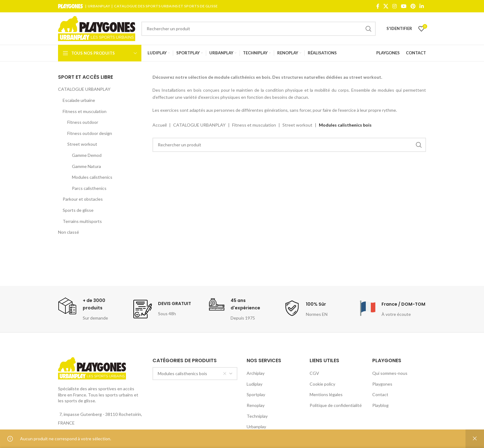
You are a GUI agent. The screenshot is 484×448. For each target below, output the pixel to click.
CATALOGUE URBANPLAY (84, 89)
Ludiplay (255, 384)
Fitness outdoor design (90, 133)
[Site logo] (97, 28)
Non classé (69, 232)
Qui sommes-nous (390, 373)
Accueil (160, 125)
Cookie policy (322, 384)
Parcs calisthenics (89, 188)
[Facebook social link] (378, 6)
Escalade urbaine (79, 100)
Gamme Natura (86, 166)
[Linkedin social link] (422, 6)
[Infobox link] (91, 309)
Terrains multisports (82, 221)
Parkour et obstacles (83, 199)
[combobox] (195, 374)
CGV (314, 373)
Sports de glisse (78, 210)
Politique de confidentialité (336, 405)
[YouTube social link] (404, 6)
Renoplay (256, 405)
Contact (380, 394)
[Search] (259, 29)
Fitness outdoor (83, 122)
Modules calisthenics (92, 177)
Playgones (382, 384)
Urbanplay (256, 427)
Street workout (82, 144)
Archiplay (256, 373)
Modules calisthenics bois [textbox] (192, 373)
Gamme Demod (87, 155)
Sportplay (256, 394)
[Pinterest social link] (413, 6)
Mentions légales (326, 394)
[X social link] (386, 6)
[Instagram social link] (395, 6)
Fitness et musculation (85, 111)
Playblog (380, 405)
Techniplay (257, 416)
